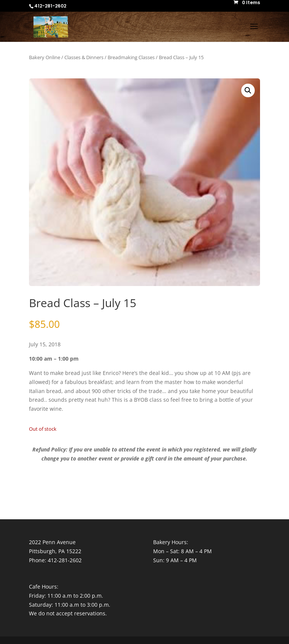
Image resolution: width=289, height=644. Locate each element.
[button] (248, 90)
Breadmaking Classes (131, 57)
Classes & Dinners (84, 57)
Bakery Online (45, 57)
